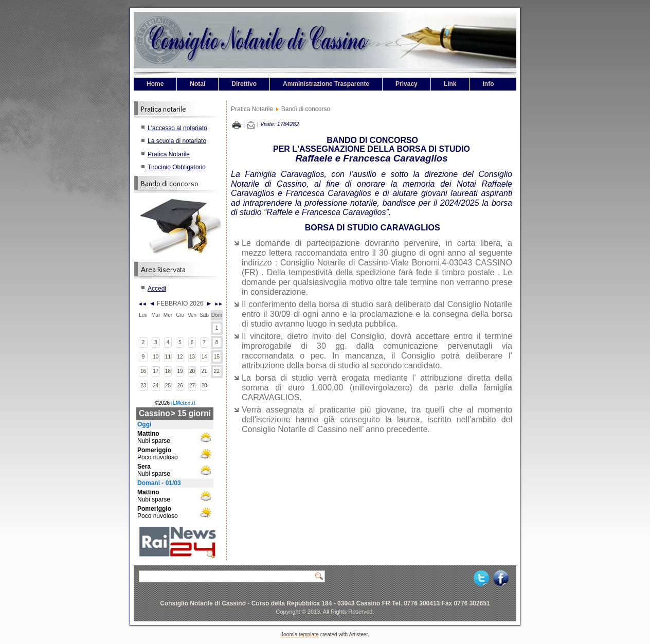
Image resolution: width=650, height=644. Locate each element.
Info (488, 84)
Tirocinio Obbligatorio (177, 167)
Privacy (407, 84)
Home (155, 84)
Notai (197, 84)
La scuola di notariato (177, 141)
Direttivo (244, 84)
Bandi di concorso (306, 109)
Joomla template (300, 634)
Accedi (157, 289)
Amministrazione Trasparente (326, 84)
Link (450, 84)
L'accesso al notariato (177, 128)
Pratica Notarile (169, 154)
